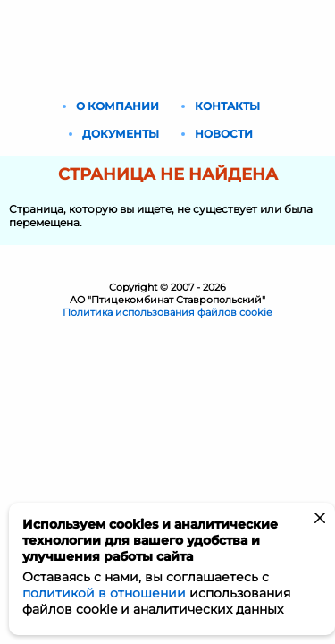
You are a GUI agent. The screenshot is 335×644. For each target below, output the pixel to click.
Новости (224, 134)
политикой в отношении (104, 593)
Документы (121, 134)
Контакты (227, 106)
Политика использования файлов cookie (167, 312)
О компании (117, 106)
